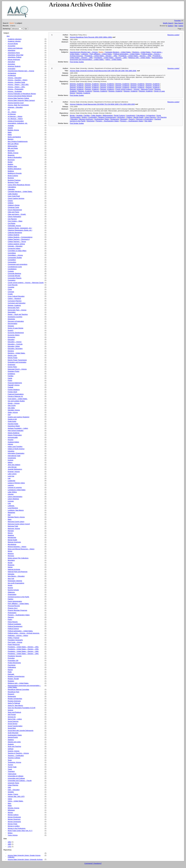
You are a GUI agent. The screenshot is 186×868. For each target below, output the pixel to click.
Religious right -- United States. (18, 683)
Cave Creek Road (14, 196)
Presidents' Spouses (15, 656)
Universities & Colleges (16, 776)
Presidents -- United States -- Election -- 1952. (23, 647)
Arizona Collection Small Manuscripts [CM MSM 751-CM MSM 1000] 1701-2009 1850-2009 (102, 104)
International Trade (14, 456)
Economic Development (16, 333)
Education (11, 340)
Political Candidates (14, 624)
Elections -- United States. (17, 353)
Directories (11, 319)
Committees (12, 253)
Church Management (15, 210)
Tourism (10, 765)
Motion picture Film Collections (18, 558)
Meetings (11, 535)
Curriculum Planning (15, 301)
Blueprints (11, 155)
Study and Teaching (14, 746)
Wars (9, 803)
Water (10, 806)
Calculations (12, 187)
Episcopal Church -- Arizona (17, 369)
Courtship (11, 287)
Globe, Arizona (13, 412)
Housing (11, 440)
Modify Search (168, 23)
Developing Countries (15, 317)
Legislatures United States (17, 490)
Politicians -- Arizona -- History (18, 636)
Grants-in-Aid (12, 419)
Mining (10, 551)
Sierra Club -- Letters (15, 719)
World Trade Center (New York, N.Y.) (20, 831)
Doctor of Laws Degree (16, 328)
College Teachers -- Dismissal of (19, 239)
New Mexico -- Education (16, 576)
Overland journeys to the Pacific (18, 597)
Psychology (12, 665)
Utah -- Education (14, 790)
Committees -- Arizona (15, 255)
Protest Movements (14, 663)
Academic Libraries (14, 41)
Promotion (11, 658)
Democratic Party (14, 308)
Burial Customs (13, 176)
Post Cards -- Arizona (15, 642)
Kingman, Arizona (14, 472)
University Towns (13, 783)
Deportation (12, 312)
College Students (14, 235)
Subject (170, 26)
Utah (9, 787)
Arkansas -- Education (15, 107)
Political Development (15, 626)
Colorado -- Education (15, 246)
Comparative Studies (15, 258)
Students (11, 744)
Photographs (12, 613)
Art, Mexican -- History (15, 119)
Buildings (11, 171)
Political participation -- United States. (20, 631)
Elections (11, 351)
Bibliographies (13, 146)
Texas (10, 760)
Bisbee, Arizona (13, 153)
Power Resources (14, 645)
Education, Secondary (15, 349)
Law (9, 478)
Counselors (12, 280)
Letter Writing (12, 492)
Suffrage (11, 749)
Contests (11, 271)
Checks (10, 201)
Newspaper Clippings (15, 581)
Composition (12, 262)
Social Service (13, 724)
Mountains (11, 560)
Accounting (12, 46)
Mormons (11, 556)
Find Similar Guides (77, 62)
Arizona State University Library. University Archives (25, 859)
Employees (12, 365)
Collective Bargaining (15, 233)
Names (10, 567)
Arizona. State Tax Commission (18, 105)
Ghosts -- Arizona (14, 403)
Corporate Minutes (14, 276)
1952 (9, 842)
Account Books (13, 44)
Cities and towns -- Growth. (17, 214)
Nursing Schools (13, 590)
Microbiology (12, 544)
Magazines (11, 513)
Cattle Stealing (13, 194)
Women (10, 813)
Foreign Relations (14, 390)
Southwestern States (15, 735)
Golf (9, 415)
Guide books (12, 421)
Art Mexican (12, 114)
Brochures (11, 160)
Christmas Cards (13, 207)
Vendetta (11, 792)
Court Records (13, 285)
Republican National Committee (18, 690)
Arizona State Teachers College (18, 98)
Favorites (178, 21)
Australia (11, 126)
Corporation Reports (15, 278)
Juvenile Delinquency (15, 469)
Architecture (12, 75)
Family (10, 378)
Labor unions (12, 474)
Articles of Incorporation (16, 121)
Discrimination (13, 324)
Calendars (11, 189)
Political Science (13, 629)
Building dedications (15, 169)
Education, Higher (14, 346)
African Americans (14, 60)
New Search (179, 23)
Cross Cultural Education (16, 296)
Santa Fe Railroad (14, 703)
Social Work (12, 728)
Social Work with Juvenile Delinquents (21, 731)
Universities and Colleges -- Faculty (20, 781)
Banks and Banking (14, 137)
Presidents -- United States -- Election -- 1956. (23, 649)
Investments (12, 458)
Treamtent (11, 771)
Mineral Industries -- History (17, 547)
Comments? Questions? (93, 863)
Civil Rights (12, 223)
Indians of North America (16, 449)
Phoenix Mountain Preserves (17, 610)
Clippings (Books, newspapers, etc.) (20, 228)
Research (11, 694)
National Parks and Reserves (18, 572)
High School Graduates (16, 431)
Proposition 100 (13, 661)
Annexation (12, 69)
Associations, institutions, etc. (18, 123)
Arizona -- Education (15, 78)
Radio (10, 672)
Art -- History (12, 112)
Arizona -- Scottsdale (15, 91)
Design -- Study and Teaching (18, 314)
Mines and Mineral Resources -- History (21, 549)
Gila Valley (11, 408)
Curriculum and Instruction (17, 303)
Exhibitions (11, 374)
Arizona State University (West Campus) (21, 100)
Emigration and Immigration (17, 362)
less (8, 36)
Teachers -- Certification (16, 756)
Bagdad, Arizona (13, 130)
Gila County (12, 406)
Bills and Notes (13, 148)
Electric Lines (12, 355)
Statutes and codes (14, 742)
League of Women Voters (16, 483)
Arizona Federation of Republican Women (22, 94)
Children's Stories (14, 205)
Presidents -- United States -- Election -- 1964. (23, 654)
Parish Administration (15, 601)
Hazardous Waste (14, 426)
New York (11, 579)
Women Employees (14, 817)
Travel (10, 769)
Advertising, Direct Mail (16, 55)
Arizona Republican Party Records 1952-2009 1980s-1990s (91, 37)
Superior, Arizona (14, 751)
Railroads (11, 674)
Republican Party (14, 692)
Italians (10, 462)
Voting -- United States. (16, 801)
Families (11, 376)
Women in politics (14, 826)
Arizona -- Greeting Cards (16, 82)
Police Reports (13, 622)
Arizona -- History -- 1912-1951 (18, 85)
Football (10, 387)
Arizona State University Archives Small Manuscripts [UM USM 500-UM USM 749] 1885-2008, (103, 71)
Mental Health (12, 540)
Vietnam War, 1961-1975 (16, 797)
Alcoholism (11, 64)
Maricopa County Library (16, 522)
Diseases (11, 326)
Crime (10, 289)
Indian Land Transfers (15, 447)
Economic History (14, 335)
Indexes (10, 444)
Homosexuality (13, 437)
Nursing (10, 588)
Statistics (11, 740)
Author (181, 26)
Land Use (11, 476)
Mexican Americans (14, 542)
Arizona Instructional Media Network (20, 96)
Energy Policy (12, 367)
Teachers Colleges (14, 758)
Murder (10, 563)
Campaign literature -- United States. (20, 192)
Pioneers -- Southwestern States (19, 615)
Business (11, 178)
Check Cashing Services (16, 198)
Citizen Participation (14, 217)
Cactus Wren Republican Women (19, 185)
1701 (9, 847)
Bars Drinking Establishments (18, 142)
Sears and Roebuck (14, 712)
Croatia (10, 294)
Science (10, 710)
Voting (10, 799)
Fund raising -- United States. (18, 399)
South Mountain (13, 733)
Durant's (11, 330)
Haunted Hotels (13, 424)
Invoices (11, 460)
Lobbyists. (11, 506)
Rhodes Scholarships (15, 699)
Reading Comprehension (16, 676)
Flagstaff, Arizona (14, 385)
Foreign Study (13, 392)
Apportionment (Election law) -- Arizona (21, 71)
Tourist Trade (12, 767)
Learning (11, 485)
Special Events (13, 737)
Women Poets (13, 824)
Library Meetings (13, 499)
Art (9, 110)
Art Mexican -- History (15, 116)
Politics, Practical (13, 638)
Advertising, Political (15, 57)
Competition (12, 260)
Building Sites (12, 167)
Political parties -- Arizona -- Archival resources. (24, 633)
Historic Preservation (15, 435)
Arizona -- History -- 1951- (17, 87)
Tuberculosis (12, 774)
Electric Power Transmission (17, 360)
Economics (11, 337)
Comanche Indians (14, 248)
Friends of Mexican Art (15, 396)
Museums (11, 565)
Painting (11, 599)
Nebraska (11, 574)
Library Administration (15, 497)
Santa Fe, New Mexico (15, 706)
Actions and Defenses (15, 48)
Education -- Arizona (15, 342)
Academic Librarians (15, 39)
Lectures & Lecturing (15, 487)
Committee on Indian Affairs (17, 251)
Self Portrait (12, 715)
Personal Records (14, 606)
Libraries (11, 494)
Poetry (10, 620)
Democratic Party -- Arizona (17, 310)
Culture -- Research (14, 299)
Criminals (11, 292)
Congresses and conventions (18, 264)
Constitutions (12, 269)
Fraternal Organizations (16, 394)
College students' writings (16, 244)
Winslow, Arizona (13, 808)
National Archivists (14, 569)
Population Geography (15, 640)
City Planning (12, 219)
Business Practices (14, 180)
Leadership (12, 481)
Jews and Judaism (14, 465)
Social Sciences (13, 721)
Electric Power (13, 358)
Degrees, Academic (14, 305)
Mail (9, 515)
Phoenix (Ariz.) (13, 608)
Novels (10, 585)
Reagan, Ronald (13, 679)
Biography (11, 151)
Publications (12, 667)
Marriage (11, 531)
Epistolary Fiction (14, 371)
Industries (11, 451)
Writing (10, 833)
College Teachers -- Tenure (17, 242)
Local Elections (13, 508)
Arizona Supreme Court (16, 103)
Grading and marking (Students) (19, 417)
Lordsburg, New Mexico (16, 510)
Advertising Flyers (14, 53)
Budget (10, 162)
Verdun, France (13, 794)
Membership (12, 538)
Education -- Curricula (15, 344)
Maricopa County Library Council (19, 524)
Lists (9, 503)
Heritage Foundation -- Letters (18, 428)
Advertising (12, 50)
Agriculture (11, 62)
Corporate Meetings (14, 274)
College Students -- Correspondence (20, 237)
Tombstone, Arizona (14, 762)
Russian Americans (14, 701)
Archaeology (12, 73)
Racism (10, 670)
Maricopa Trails (13, 526)
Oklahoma (11, 592)
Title (176, 26)
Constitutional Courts (15, 267)
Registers (11, 681)
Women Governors (14, 819)
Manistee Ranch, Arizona (16, 517)
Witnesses (11, 810)
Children (11, 203)
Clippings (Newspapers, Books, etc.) (20, 230)
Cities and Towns (13, 212)
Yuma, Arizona (13, 835)
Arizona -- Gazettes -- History (18, 80)
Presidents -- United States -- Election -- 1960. (23, 651)
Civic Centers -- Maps (15, 221)
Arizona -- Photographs (16, 89)
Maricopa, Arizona (14, 529)
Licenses (11, 501)
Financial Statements (15, 383)
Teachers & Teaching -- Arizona (18, 753)
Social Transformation (15, 726)
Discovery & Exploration (16, 321)
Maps (10, 519)
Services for (12, 717)
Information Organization (16, 453)
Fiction (10, 381)
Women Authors (13, 815)
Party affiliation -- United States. (18, 604)
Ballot (10, 132)
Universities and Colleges (16, 778)
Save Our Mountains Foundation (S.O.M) (22, 708)
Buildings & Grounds (15, 173)
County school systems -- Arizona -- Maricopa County (26, 283)
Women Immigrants (14, 822)
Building (10, 164)
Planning (11, 617)
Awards (10, 128)
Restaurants (12, 696)
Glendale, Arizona (14, 410)
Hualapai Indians (13, 442)
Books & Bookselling (15, 157)
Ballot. (10, 135)
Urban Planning (13, 785)
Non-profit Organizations (16, 583)
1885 (9, 844)
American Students (14, 66)
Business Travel (13, 182)
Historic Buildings (14, 433)
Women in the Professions (17, 828)
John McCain (12, 467)
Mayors (10, 533)
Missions (11, 554)
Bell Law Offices (13, 144)
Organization (12, 594)
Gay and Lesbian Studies (16, 401)
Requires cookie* (173, 35)
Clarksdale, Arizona (14, 226)
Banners (11, 139)
